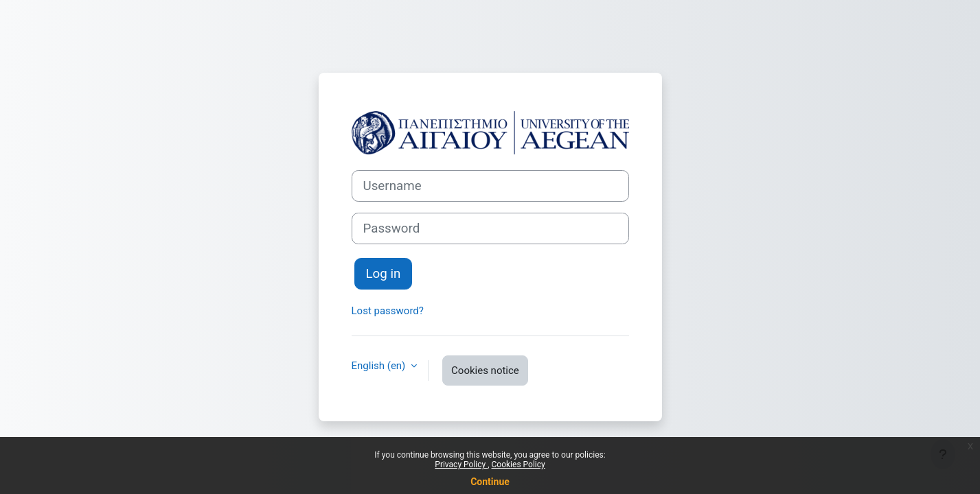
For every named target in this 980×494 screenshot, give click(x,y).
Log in (384, 274)
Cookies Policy (519, 464)
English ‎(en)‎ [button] (380, 366)
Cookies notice (485, 370)
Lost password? (388, 311)
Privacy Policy (461, 464)
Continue (490, 482)
